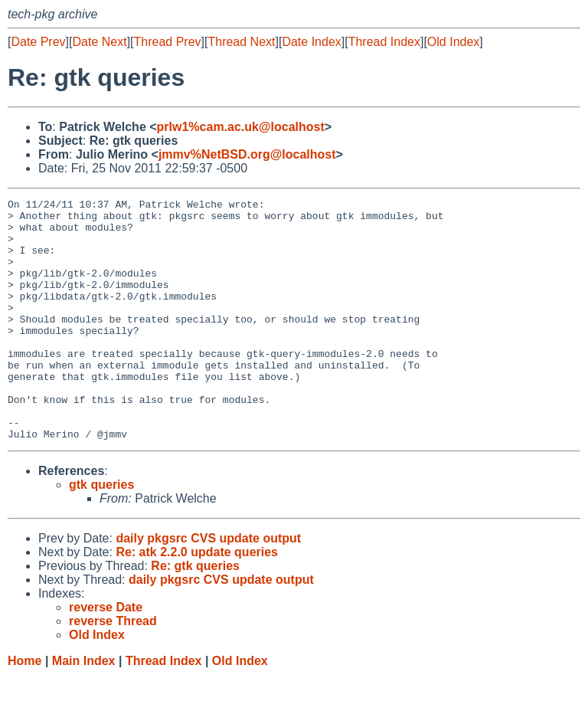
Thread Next (241, 42)
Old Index (453, 42)
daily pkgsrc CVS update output (208, 586)
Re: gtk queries (195, 614)
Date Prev (38, 42)
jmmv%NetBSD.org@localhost (247, 154)
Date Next (99, 42)
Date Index (311, 42)
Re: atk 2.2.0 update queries (197, 600)
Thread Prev (168, 42)
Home (24, 709)
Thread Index (384, 42)
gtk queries (101, 533)
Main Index (84, 709)
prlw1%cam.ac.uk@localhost (241, 127)
